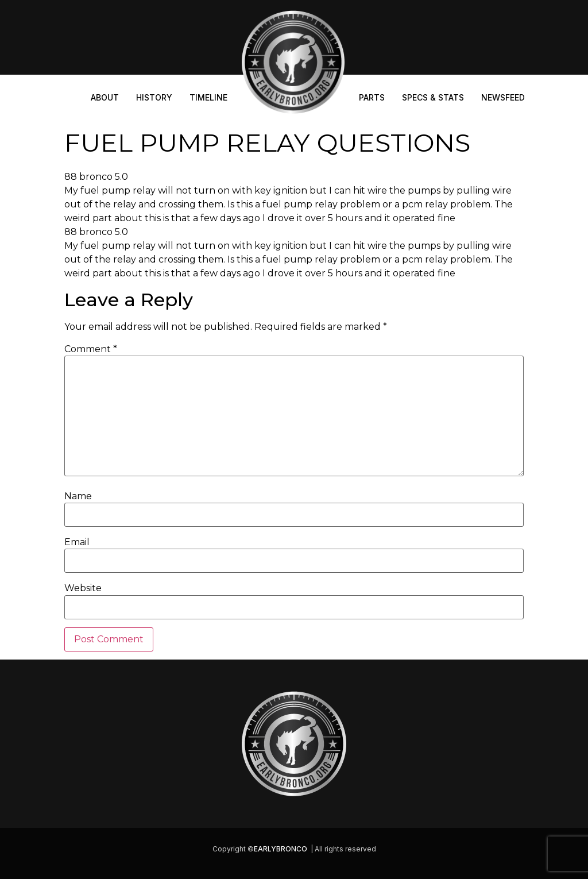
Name (78, 496)
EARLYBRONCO (281, 849)
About (105, 97)
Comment (91, 349)
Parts (372, 97)
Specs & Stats (433, 97)
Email (77, 542)
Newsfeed (503, 97)
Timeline (208, 97)
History (154, 97)
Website (83, 588)
